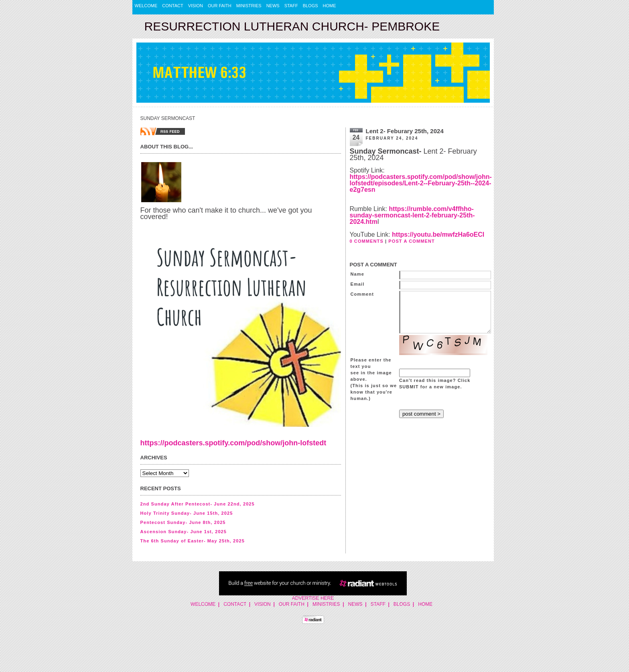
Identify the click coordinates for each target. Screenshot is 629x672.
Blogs (310, 6)
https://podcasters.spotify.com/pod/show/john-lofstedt (233, 443)
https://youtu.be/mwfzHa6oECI (438, 234)
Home (330, 6)
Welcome (146, 6)
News (273, 6)
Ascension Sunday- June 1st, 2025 (184, 532)
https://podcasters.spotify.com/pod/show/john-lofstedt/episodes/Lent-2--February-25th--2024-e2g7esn (421, 183)
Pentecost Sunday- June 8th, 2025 (183, 522)
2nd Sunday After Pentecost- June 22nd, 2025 (198, 504)
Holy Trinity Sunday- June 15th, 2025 (187, 513)
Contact (172, 6)
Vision (196, 6)
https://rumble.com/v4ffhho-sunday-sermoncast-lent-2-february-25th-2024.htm (412, 215)
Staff (291, 6)
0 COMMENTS (367, 241)
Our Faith (220, 6)
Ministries (249, 6)
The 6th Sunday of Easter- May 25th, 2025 (193, 541)
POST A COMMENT (411, 241)
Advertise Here (313, 598)
